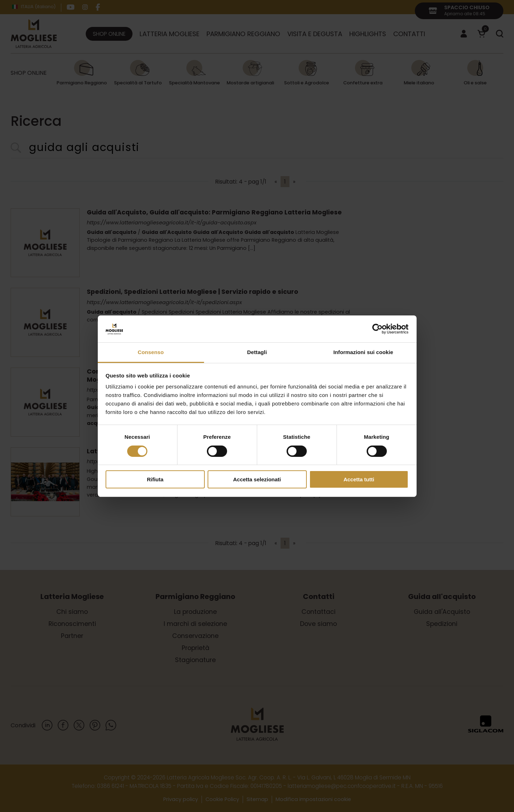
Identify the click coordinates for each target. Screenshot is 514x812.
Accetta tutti (359, 479)
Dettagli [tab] (257, 352)
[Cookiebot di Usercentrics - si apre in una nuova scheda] (377, 329)
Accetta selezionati (257, 479)
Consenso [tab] (151, 352)
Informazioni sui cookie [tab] (363, 352)
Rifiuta (155, 479)
